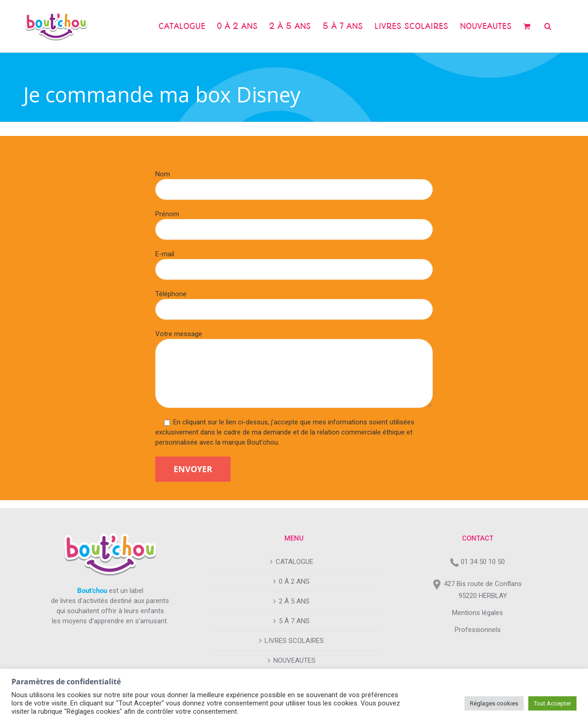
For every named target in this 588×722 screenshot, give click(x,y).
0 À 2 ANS (294, 581)
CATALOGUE (294, 562)
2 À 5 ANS (294, 601)
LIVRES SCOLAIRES (294, 641)
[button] (548, 26)
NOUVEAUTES (294, 660)
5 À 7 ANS (294, 621)
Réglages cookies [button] (494, 703)
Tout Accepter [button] (552, 703)
